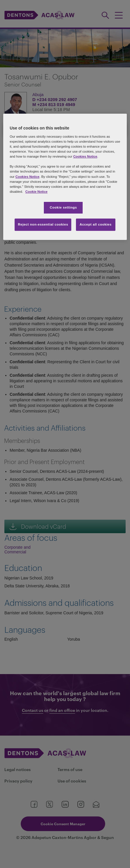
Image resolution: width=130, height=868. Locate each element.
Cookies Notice (85, 156)
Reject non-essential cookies (43, 224)
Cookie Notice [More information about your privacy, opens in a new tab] (37, 192)
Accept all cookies (96, 224)
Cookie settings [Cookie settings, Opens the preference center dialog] (63, 207)
